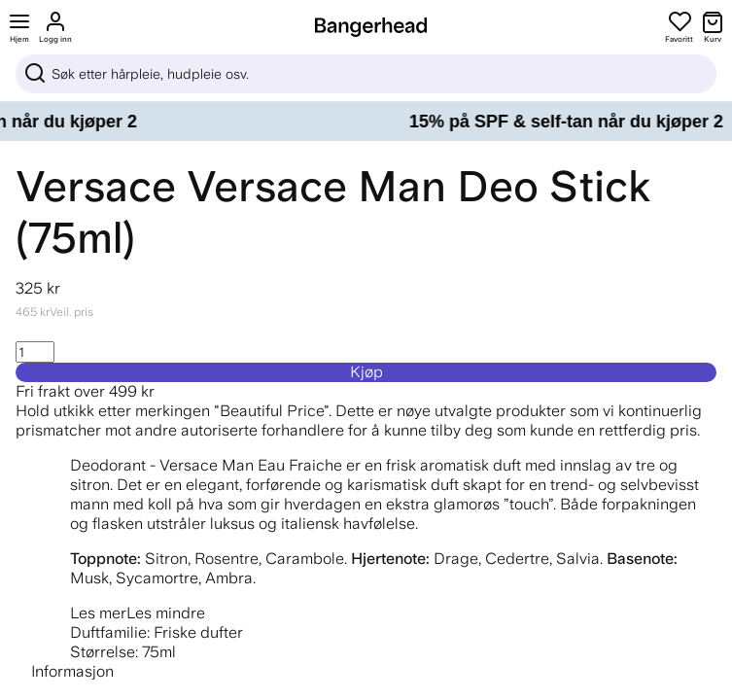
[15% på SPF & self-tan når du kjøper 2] (366, 122)
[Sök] (366, 74)
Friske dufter (198, 632)
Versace (96, 186)
